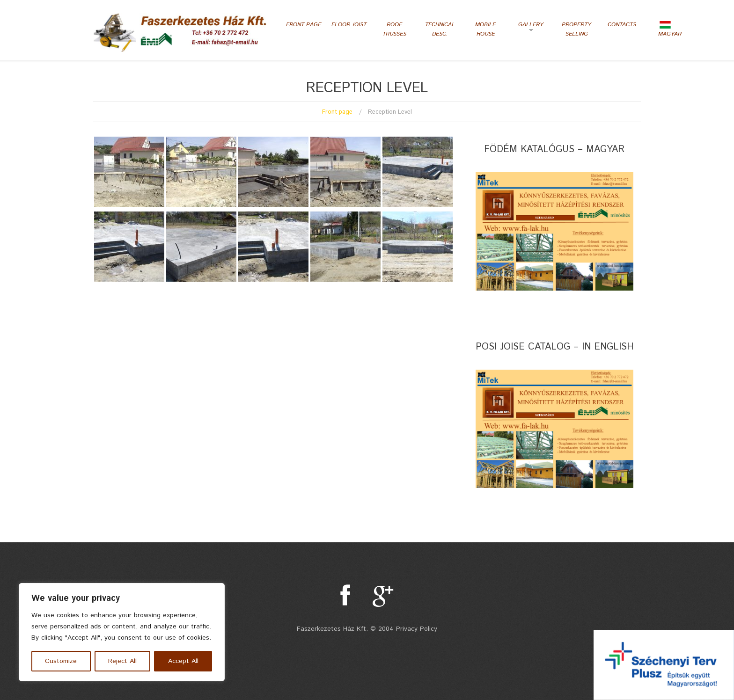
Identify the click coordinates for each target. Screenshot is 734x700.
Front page (304, 25)
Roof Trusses (394, 29)
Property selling (576, 29)
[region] (122, 632)
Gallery (528, 28)
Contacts (622, 25)
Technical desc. (440, 29)
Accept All (183, 661)
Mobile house (485, 29)
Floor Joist (349, 25)
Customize (61, 661)
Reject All (122, 661)
